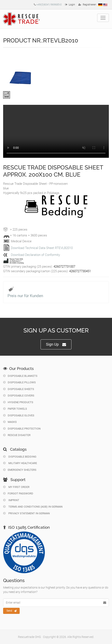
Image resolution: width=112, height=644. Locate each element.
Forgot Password (18, 493)
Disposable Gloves (19, 415)
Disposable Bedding (20, 457)
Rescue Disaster (17, 435)
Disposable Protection (22, 429)
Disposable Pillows (19, 382)
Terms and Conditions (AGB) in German (33, 507)
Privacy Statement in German (26, 513)
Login (72, 5)
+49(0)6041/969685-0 (49, 5)
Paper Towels (15, 409)
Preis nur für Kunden (25, 296)
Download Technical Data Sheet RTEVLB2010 (42, 248)
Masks (10, 422)
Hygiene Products (18, 402)
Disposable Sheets (19, 389)
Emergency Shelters (20, 470)
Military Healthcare (20, 463)
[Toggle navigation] (103, 18)
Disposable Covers (19, 396)
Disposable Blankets (20, 376)
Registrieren (89, 5)
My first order (16, 487)
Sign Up (56, 344)
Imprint (11, 500)
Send (11, 611)
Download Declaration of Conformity (35, 255)
